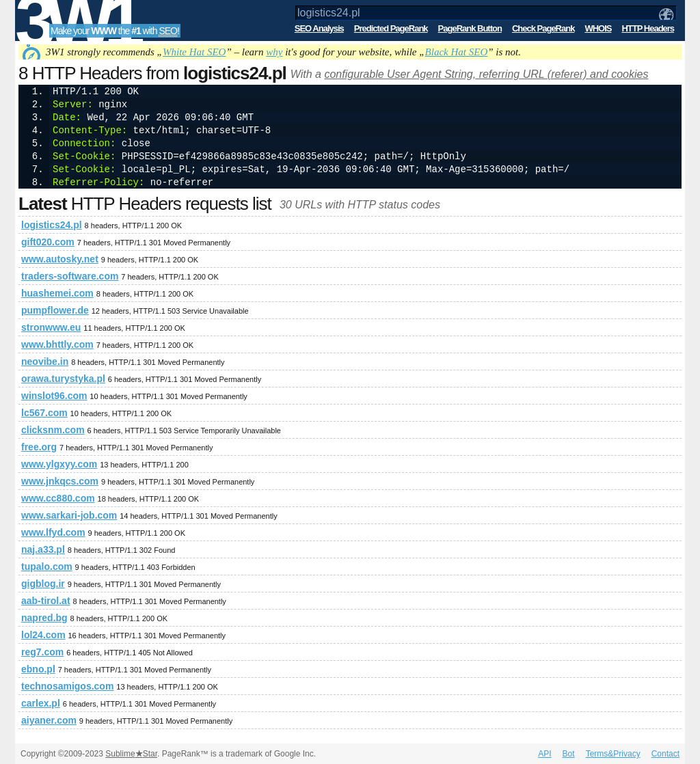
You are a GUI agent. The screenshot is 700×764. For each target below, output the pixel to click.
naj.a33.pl (43, 549)
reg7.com (42, 652)
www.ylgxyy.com (59, 464)
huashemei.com (57, 293)
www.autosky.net (60, 259)
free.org (39, 447)
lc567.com (44, 413)
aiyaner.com (49, 720)
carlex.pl (41, 703)
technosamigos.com (67, 686)
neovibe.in (45, 361)
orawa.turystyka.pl (63, 379)
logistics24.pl (52, 225)
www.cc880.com (58, 498)
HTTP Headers (648, 28)
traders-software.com (70, 276)
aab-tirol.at (46, 601)
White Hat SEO (194, 52)
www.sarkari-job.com (69, 515)
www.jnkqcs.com (60, 481)
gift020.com (48, 242)
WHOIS (598, 28)
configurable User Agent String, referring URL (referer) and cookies (486, 74)
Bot (569, 754)
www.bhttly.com (57, 344)
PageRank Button (470, 28)
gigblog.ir (43, 584)
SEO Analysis (319, 28)
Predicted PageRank (391, 28)
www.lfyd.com (53, 532)
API (544, 754)
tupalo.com (47, 567)
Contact (665, 754)
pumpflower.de (55, 310)
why (274, 52)
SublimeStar (131, 754)
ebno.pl (38, 669)
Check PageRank (543, 28)
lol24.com (43, 635)
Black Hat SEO (457, 52)
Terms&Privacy (613, 754)
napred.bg (44, 618)
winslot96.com (54, 396)
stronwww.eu (51, 327)
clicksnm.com (53, 430)
